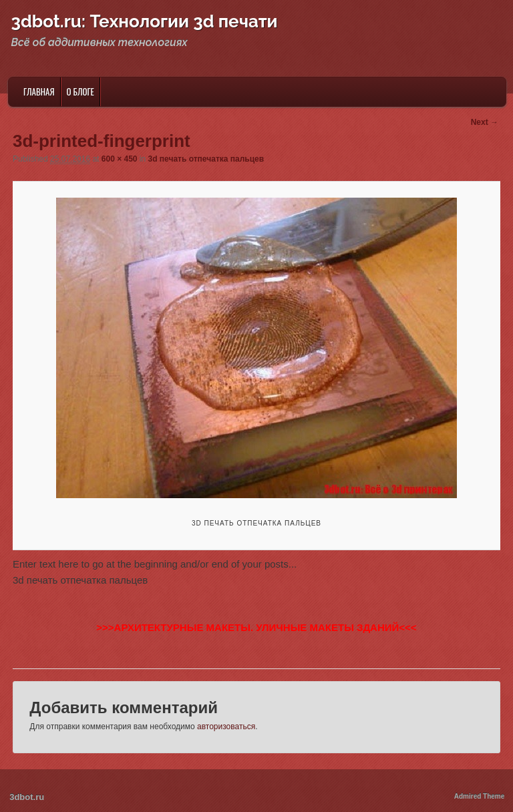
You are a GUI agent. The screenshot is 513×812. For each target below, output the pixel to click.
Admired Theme (480, 796)
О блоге (80, 91)
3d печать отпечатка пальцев (206, 159)
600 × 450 (120, 159)
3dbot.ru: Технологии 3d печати (145, 21)
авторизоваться (226, 727)
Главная (39, 91)
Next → (485, 122)
